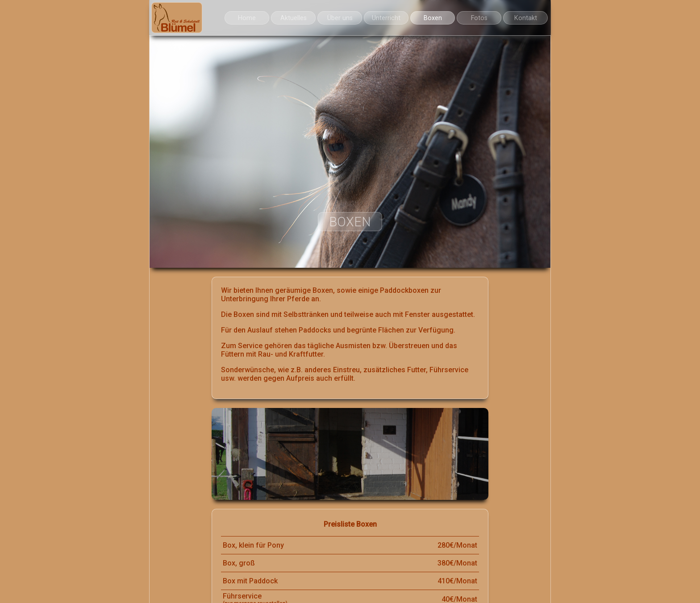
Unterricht (386, 18)
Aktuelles (294, 18)
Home (247, 18)
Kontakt (526, 18)
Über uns (340, 18)
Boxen (433, 18)
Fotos (479, 18)
